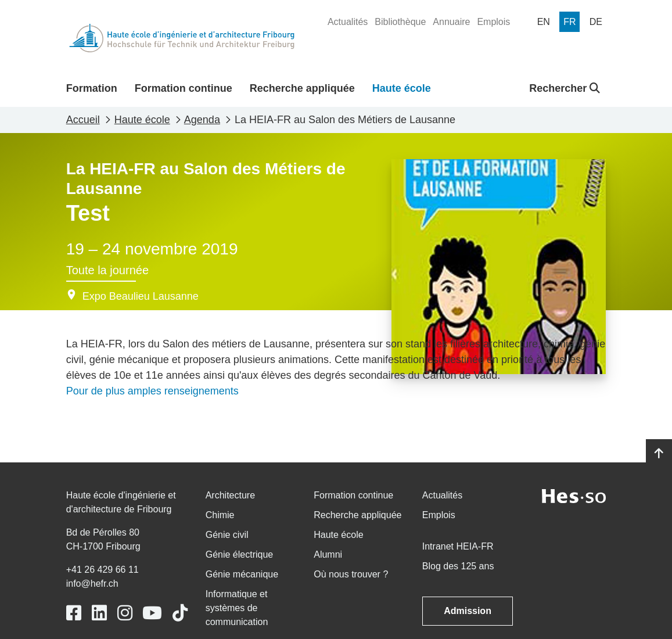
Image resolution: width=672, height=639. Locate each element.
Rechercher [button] (565, 88)
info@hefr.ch (92, 584)
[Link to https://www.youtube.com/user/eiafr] (152, 613)
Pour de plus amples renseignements (152, 391)
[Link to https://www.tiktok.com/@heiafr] (180, 613)
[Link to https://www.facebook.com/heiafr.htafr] (74, 613)
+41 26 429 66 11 (103, 570)
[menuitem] (348, 22)
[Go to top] (659, 454)
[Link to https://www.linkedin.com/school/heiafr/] (99, 613)
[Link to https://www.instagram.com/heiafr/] (125, 613)
